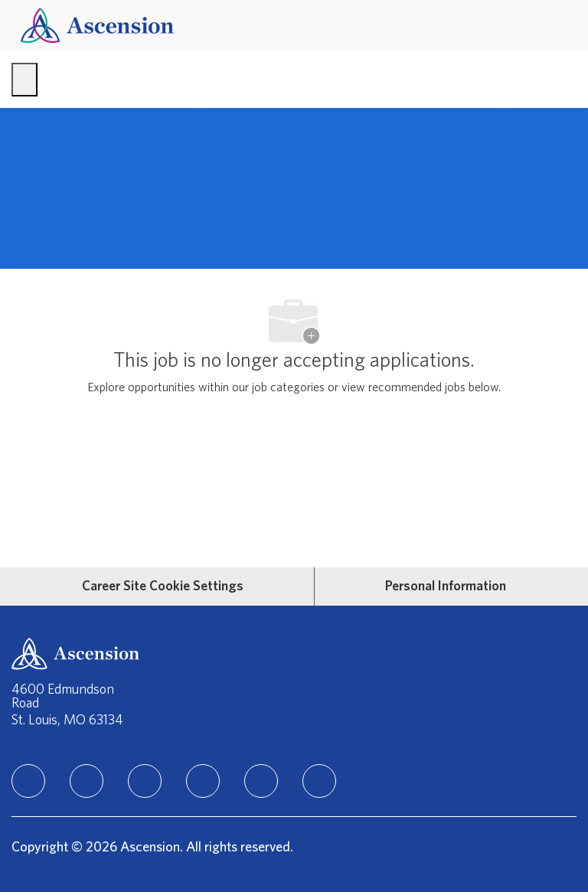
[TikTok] (203, 781)
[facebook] (87, 781)
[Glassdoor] (319, 781)
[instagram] (145, 781)
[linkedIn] (28, 781)
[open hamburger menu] (24, 80)
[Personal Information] (446, 586)
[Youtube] (261, 781)
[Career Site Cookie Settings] (163, 586)
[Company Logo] (97, 25)
